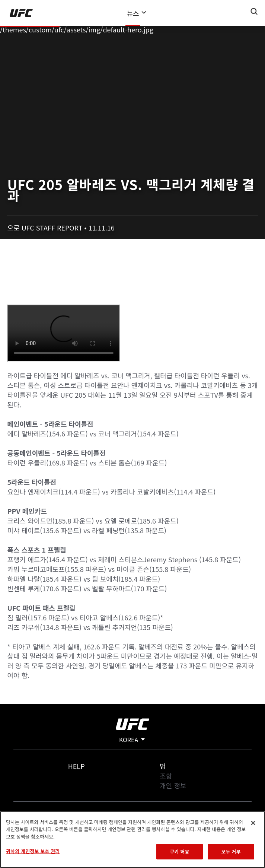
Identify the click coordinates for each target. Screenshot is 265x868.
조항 (166, 776)
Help (76, 766)
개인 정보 (173, 785)
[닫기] (253, 823)
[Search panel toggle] (254, 12)
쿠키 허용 (179, 851)
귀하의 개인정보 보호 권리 (33, 851)
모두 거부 (231, 851)
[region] (132, 840)
